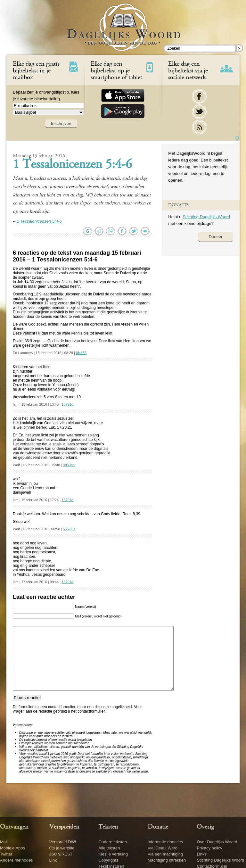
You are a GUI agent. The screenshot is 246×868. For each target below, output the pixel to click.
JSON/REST (61, 854)
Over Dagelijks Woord (217, 842)
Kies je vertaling (113, 854)
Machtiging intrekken (167, 860)
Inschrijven (61, 124)
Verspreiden (64, 827)
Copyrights (108, 860)
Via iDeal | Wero (163, 848)
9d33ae (69, 465)
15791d (67, 404)
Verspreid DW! (63, 842)
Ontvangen (14, 827)
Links (201, 854)
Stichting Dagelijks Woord (206, 217)
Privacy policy (209, 848)
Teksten (108, 827)
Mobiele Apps (12, 848)
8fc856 (81, 353)
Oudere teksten (113, 842)
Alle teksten (109, 848)
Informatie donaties (165, 842)
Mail (4, 842)
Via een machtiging (165, 854)
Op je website (62, 848)
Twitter (6, 854)
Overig (205, 827)
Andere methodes (16, 860)
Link (53, 860)
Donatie (158, 827)
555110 (69, 529)
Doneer (216, 237)
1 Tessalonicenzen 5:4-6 (72, 165)
